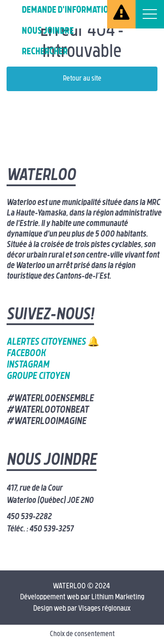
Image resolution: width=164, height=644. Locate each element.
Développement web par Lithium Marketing (82, 597)
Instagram (28, 365)
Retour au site (82, 79)
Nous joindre (48, 31)
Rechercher (45, 52)
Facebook (26, 354)
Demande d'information (68, 10)
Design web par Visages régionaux (82, 609)
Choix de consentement (82, 634)
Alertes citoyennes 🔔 (53, 342)
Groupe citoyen (38, 377)
